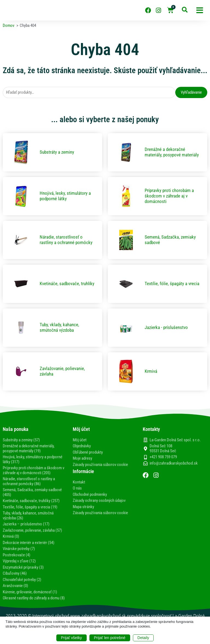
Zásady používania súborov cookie (100, 465)
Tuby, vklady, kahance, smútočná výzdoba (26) (28, 516)
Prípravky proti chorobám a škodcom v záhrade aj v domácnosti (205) (33, 470)
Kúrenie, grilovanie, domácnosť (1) (30, 592)
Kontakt (79, 482)
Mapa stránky (83, 507)
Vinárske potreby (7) (19, 549)
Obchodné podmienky (90, 494)
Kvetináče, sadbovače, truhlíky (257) (31, 501)
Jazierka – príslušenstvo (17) (26, 524)
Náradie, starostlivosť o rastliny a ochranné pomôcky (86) (29, 481)
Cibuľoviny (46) (15, 573)
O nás (77, 488)
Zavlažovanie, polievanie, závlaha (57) (32, 530)
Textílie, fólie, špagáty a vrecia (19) (30, 507)
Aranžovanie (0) (15, 586)
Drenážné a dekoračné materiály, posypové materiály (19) (29, 448)
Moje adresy (82, 458)
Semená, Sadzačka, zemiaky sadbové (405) (32, 492)
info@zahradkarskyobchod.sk (174, 463)
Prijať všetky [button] (72, 638)
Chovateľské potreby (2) (22, 580)
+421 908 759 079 (163, 457)
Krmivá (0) (11, 536)
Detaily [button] (143, 638)
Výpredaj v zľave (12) (19, 561)
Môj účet (80, 440)
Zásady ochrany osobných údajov (99, 500)
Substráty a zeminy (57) (21, 440)
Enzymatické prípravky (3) (23, 567)
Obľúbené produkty (88, 452)
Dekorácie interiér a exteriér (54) (29, 543)
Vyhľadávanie (191, 92)
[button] (200, 10)
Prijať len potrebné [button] (110, 638)
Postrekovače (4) (17, 555)
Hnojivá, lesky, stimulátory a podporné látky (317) (33, 459)
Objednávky (82, 446)
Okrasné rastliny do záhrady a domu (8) (34, 598)
